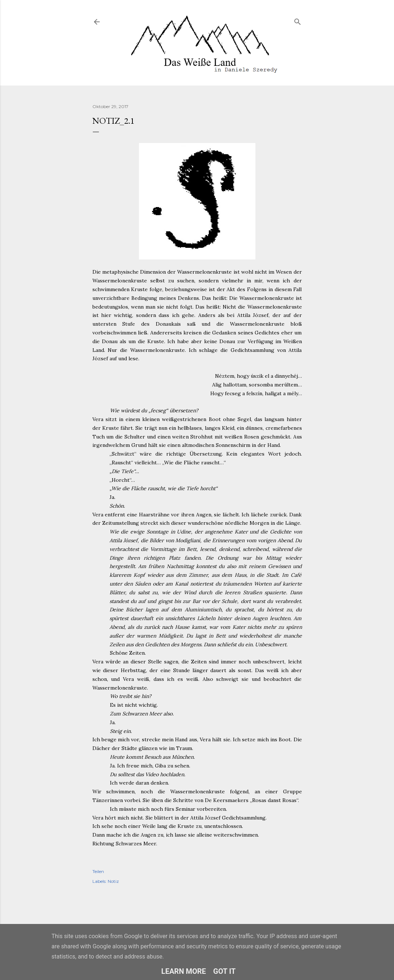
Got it (224, 971)
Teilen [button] (98, 871)
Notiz (113, 881)
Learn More (184, 971)
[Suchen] (298, 20)
